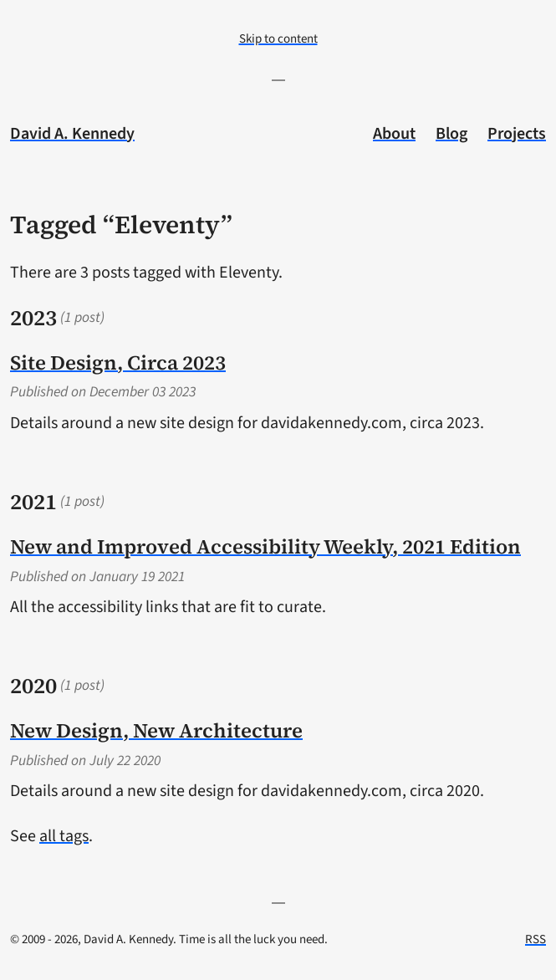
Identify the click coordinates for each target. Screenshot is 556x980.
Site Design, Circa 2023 (118, 362)
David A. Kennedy (72, 134)
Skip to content (278, 39)
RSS (536, 939)
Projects (517, 134)
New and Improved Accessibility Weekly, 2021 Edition (265, 546)
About (394, 134)
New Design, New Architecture (156, 730)
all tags (64, 836)
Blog (451, 134)
